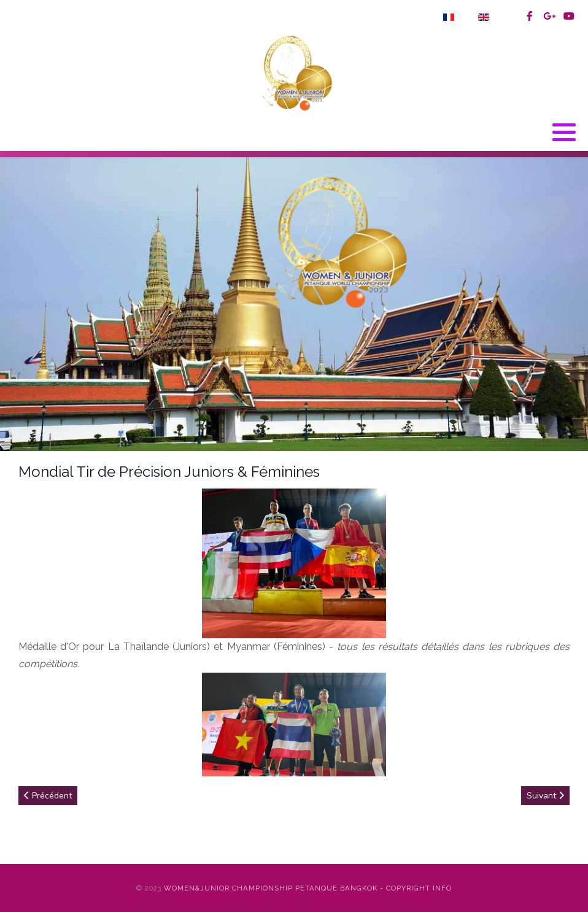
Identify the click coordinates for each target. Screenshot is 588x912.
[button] (564, 133)
